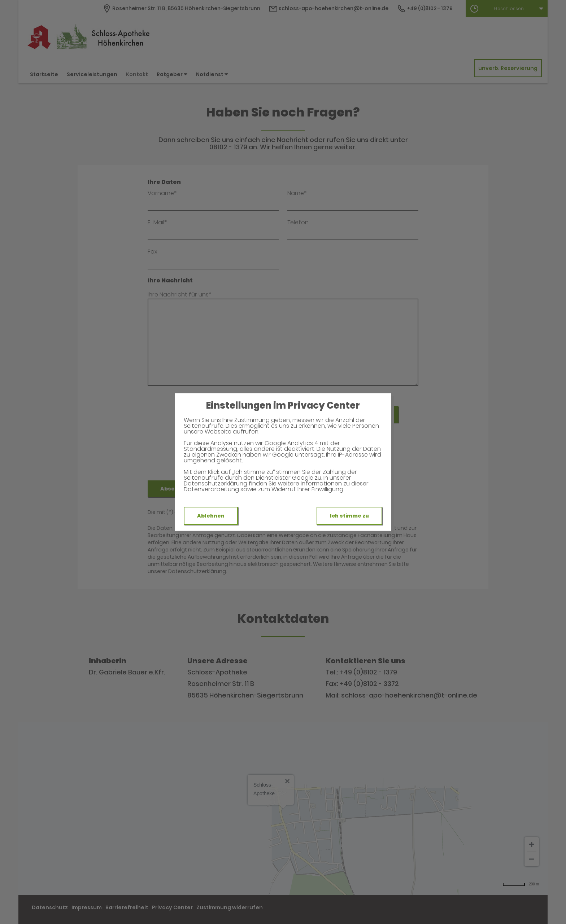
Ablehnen (211, 516)
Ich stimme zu (349, 516)
